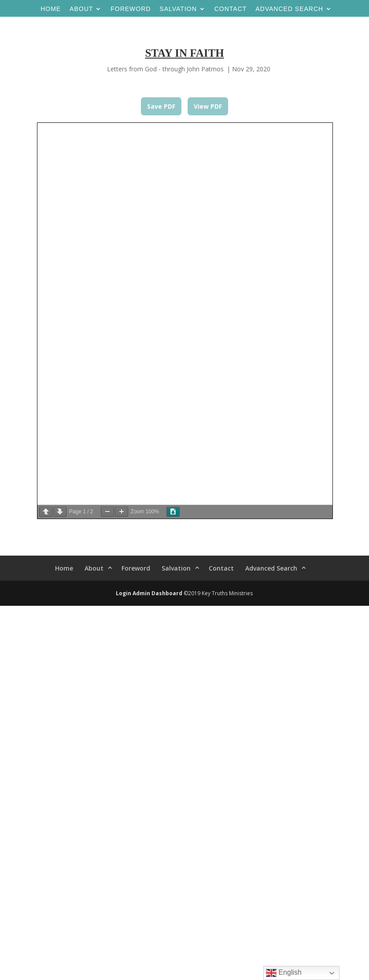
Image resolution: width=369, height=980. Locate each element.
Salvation (178, 9)
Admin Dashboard (157, 593)
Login (124, 593)
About (81, 9)
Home (51, 9)
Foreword (131, 9)
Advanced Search (289, 9)
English (284, 973)
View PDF (208, 106)
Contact (231, 9)
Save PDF (161, 106)
